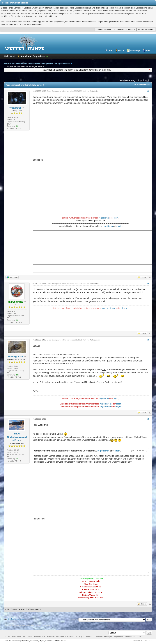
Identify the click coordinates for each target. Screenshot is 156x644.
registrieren (104, 218)
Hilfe (148, 50)
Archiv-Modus (39, 636)
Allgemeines (35, 63)
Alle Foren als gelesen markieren (60, 636)
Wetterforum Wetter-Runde (16, 63)
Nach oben (27, 636)
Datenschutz (130, 636)
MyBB (42, 641)
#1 (148, 91)
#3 (148, 340)
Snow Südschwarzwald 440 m (17, 437)
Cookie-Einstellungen (104, 636)
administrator (94, 284)
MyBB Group (60, 641)
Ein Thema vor (32, 609)
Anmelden (26, 56)
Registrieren (39, 56)
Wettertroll (15, 108)
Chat (110, 50)
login (116, 218)
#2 (148, 284)
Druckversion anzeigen (16, 619)
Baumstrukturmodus (142, 85)
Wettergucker (15, 357)
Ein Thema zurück (15, 609)
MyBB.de (26, 641)
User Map (135, 50)
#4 (148, 419)
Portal (121, 50)
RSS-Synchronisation (84, 636)
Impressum (119, 636)
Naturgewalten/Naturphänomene (56, 63)
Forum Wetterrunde (13, 636)
